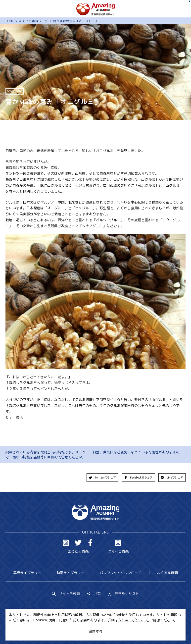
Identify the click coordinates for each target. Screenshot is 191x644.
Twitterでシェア (102, 478)
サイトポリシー (112, 631)
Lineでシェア (172, 478)
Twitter (78, 543)
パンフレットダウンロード (121, 573)
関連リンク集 (142, 631)
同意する (95, 631)
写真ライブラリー (27, 573)
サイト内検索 (66, 594)
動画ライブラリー (70, 573)
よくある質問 (167, 573)
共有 (94, 594)
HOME (10, 21)
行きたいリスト (123, 594)
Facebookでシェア (138, 478)
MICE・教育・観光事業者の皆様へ (66, 631)
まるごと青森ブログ (33, 21)
